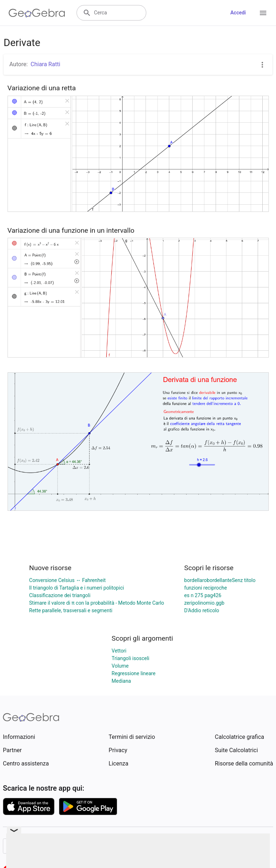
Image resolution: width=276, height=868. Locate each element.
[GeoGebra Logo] (37, 13)
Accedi (238, 13)
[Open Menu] (263, 13)
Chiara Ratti (45, 64)
